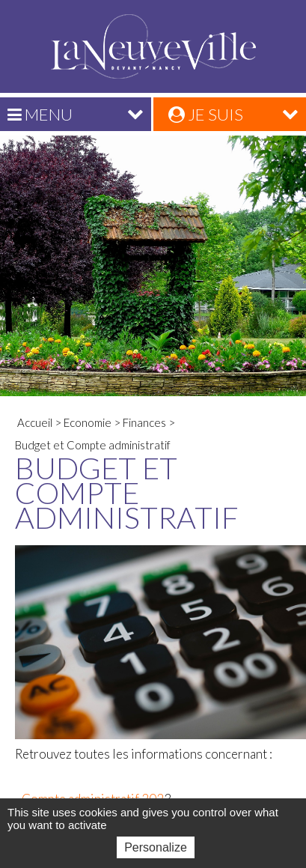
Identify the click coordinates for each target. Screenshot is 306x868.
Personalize (156, 847)
